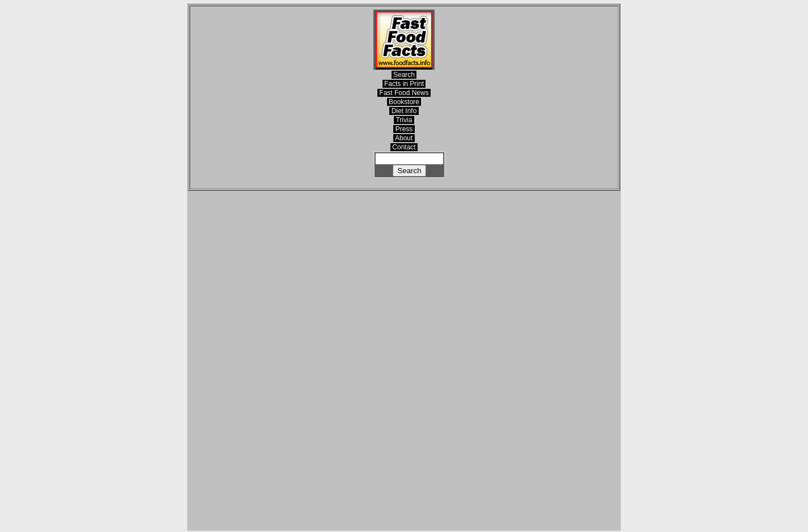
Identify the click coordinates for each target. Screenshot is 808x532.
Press (404, 129)
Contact (404, 147)
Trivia (404, 120)
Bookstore (404, 102)
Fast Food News (404, 93)
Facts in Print (404, 84)
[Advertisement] (404, 361)
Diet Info (404, 111)
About (404, 138)
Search (404, 75)
